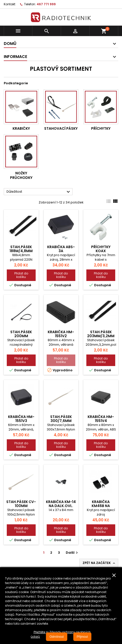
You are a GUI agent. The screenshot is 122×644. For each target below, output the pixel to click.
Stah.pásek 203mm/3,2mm (101, 334)
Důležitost (39, 192)
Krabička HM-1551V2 (61, 334)
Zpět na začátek (99, 563)
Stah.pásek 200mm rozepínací (21, 336)
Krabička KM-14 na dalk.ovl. (61, 504)
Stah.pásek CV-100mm (21, 504)
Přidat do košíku (21, 275)
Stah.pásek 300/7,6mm (61, 419)
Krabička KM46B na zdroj (101, 506)
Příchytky (101, 128)
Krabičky (21, 128)
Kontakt (10, 4)
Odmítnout (56, 637)
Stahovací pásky (61, 128)
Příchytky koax (101, 249)
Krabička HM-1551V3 (21, 419)
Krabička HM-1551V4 (101, 419)
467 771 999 (46, 4)
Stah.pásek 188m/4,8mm (21, 249)
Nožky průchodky (21, 175)
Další (72, 553)
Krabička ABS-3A (61, 249)
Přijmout (82, 637)
